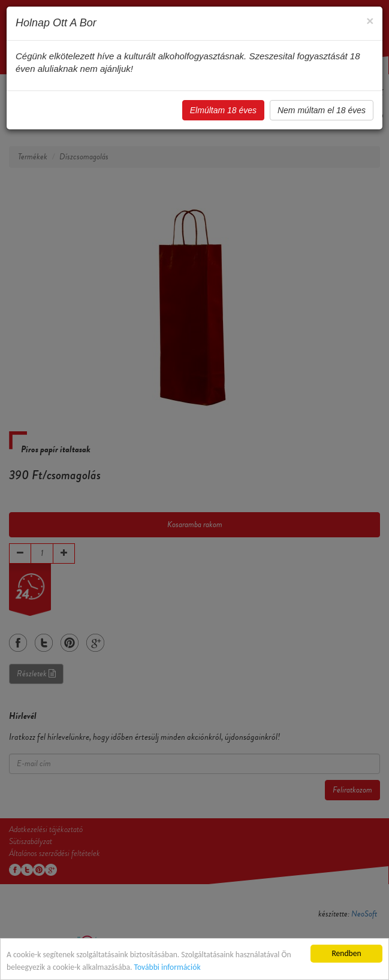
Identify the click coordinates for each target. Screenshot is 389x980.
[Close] (370, 21)
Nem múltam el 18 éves (322, 110)
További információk (168, 967)
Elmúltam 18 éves (223, 110)
